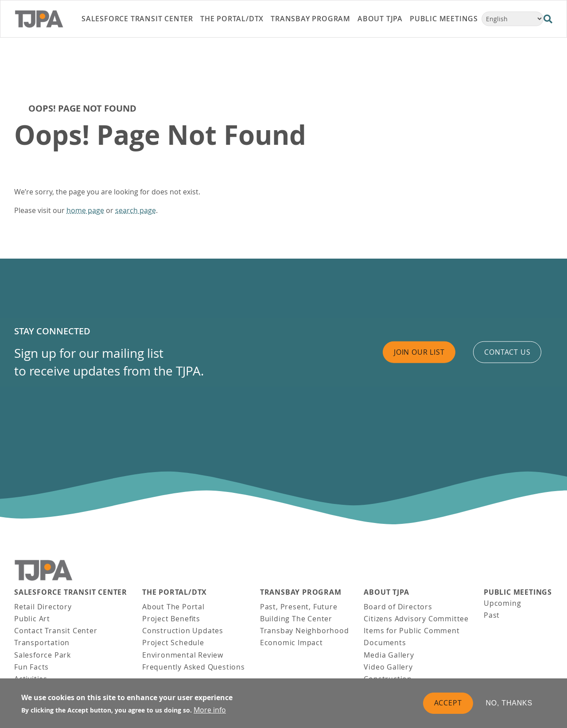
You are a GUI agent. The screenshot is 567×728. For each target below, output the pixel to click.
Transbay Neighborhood (305, 631)
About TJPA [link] (380, 19)
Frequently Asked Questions (194, 667)
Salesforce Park (43, 655)
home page (85, 210)
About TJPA (386, 592)
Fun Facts (31, 667)
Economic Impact (291, 643)
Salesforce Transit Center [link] (137, 19)
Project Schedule (173, 643)
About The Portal (173, 607)
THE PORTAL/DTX (175, 592)
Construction (388, 679)
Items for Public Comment (412, 631)
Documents (385, 643)
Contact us (507, 352)
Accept (448, 707)
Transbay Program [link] (311, 19)
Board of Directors (398, 607)
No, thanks (509, 707)
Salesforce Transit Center (71, 592)
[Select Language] (513, 19)
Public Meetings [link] (444, 19)
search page (136, 210)
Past (492, 615)
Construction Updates (183, 631)
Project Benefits (171, 619)
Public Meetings (518, 592)
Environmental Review (183, 655)
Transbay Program (301, 592)
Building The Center (296, 619)
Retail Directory (43, 607)
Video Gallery (388, 667)
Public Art (32, 619)
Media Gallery (389, 655)
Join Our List (419, 352)
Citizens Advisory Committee (416, 619)
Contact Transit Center (56, 631)
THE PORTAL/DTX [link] (232, 19)
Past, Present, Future (299, 607)
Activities (31, 679)
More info (210, 714)
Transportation (42, 643)
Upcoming (502, 603)
